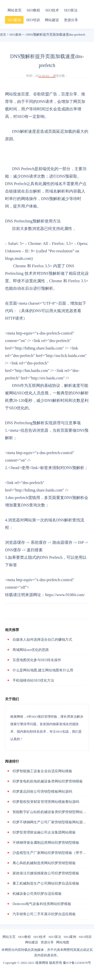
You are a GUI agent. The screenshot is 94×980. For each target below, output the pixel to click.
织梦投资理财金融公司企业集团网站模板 (44, 832)
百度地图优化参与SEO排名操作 (37, 660)
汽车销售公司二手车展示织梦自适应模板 (44, 914)
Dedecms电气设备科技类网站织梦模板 (42, 904)
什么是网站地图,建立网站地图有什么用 (43, 670)
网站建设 (52, 20)
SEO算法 (71, 10)
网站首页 (15, 10)
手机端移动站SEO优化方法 (33, 680)
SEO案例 (14, 20)
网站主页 (9, 937)
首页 (3, 35)
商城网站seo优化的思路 (31, 650)
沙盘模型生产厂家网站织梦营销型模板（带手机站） (53, 853)
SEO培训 (33, 20)
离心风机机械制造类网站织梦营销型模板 (44, 863)
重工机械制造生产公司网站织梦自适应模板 (46, 883)
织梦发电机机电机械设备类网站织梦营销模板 (48, 781)
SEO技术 (52, 10)
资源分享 (71, 20)
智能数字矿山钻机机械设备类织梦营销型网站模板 (51, 812)
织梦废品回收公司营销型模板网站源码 (42, 792)
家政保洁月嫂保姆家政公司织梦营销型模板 (46, 873)
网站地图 (63, 942)
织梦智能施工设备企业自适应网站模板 (42, 771)
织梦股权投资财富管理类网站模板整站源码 (46, 802)
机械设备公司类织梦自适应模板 (37, 894)
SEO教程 (33, 10)
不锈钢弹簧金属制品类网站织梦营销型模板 (46, 843)
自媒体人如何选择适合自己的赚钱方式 (42, 640)
